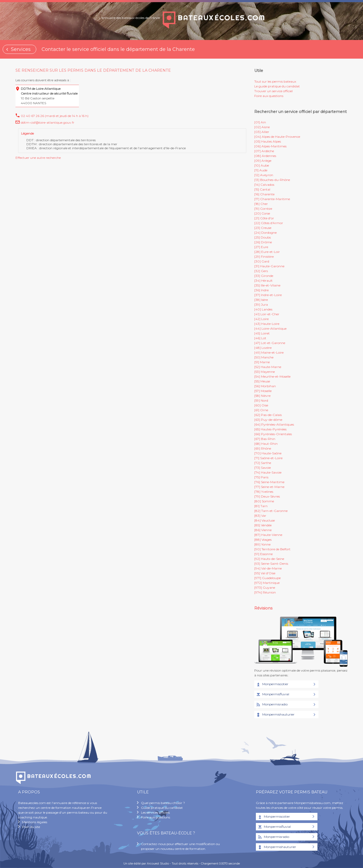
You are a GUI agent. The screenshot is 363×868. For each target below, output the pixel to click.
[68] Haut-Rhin (266, 444)
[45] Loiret (262, 333)
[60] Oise (261, 405)
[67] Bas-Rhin (265, 439)
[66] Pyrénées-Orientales (273, 434)
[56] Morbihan (265, 386)
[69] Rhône (263, 448)
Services (21, 49)
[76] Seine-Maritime (269, 482)
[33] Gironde (264, 276)
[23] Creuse (263, 228)
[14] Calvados (264, 185)
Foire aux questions (269, 96)
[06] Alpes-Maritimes (270, 146)
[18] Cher (261, 204)
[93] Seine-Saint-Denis (271, 564)
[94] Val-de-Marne (268, 568)
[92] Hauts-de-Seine (269, 559)
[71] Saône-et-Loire (268, 458)
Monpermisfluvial (272, 695)
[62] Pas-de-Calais (268, 415)
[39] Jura (261, 304)
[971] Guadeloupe (267, 578)
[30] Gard (262, 261)
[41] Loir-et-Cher (267, 314)
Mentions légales (35, 822)
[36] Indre (261, 290)
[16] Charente (264, 194)
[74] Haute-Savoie (268, 472)
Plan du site (31, 827)
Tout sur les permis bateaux (275, 81)
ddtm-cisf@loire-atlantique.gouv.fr (48, 122)
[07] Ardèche (264, 151)
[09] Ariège (263, 161)
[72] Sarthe (263, 463)
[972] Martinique (267, 583)
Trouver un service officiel (273, 91)
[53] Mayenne (265, 372)
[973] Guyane (265, 588)
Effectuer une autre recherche (38, 158)
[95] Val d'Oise (265, 573)
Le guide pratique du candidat (277, 86)
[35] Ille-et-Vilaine (267, 285)
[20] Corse (262, 213)
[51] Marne (262, 362)
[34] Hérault (263, 280)
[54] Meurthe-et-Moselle (272, 376)
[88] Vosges (263, 540)
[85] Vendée (263, 525)
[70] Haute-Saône (268, 453)
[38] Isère (261, 300)
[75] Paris (261, 477)
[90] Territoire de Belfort (272, 549)
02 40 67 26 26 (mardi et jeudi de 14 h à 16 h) (55, 116)
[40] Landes (263, 309)
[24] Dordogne (265, 233)
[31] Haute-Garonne (269, 266)
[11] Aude (261, 170)
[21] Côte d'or (264, 218)
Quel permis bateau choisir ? (163, 803)
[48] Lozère (263, 348)
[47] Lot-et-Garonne (270, 343)
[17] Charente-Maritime (272, 199)
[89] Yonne (262, 544)
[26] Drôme (263, 242)
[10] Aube (262, 165)
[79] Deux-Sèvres (267, 496)
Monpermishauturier (275, 715)
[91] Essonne (263, 554)
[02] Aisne (262, 127)
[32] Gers (261, 271)
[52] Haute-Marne (268, 367)
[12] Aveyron (264, 175)
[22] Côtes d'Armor (269, 223)
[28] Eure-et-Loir (267, 252)
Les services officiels (155, 812)
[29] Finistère (264, 257)
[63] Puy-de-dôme (268, 420)
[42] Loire (261, 319)
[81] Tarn (261, 506)
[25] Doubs (263, 237)
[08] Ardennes (265, 156)
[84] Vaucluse (265, 520)
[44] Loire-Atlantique (270, 328)
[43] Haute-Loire (267, 324)
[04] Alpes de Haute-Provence (277, 137)
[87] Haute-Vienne (268, 535)
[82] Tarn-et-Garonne (271, 511)
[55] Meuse (262, 381)
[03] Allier (262, 132)
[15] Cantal (262, 189)
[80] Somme (264, 501)
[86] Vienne (263, 530)
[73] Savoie (263, 468)
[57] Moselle (263, 391)
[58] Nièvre (262, 396)
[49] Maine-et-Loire (269, 352)
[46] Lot (260, 338)
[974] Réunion (265, 592)
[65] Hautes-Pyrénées (270, 429)
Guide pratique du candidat (162, 808)
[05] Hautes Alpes (268, 141)
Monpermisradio (272, 705)
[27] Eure (261, 247)
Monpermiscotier (272, 684)
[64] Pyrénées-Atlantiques (274, 424)
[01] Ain (260, 122)
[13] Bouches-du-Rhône (272, 180)
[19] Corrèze (263, 209)
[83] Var (260, 516)
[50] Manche (264, 357)
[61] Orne (261, 410)
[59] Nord (261, 400)
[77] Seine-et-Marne (269, 487)
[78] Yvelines (264, 492)
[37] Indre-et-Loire (268, 295)
